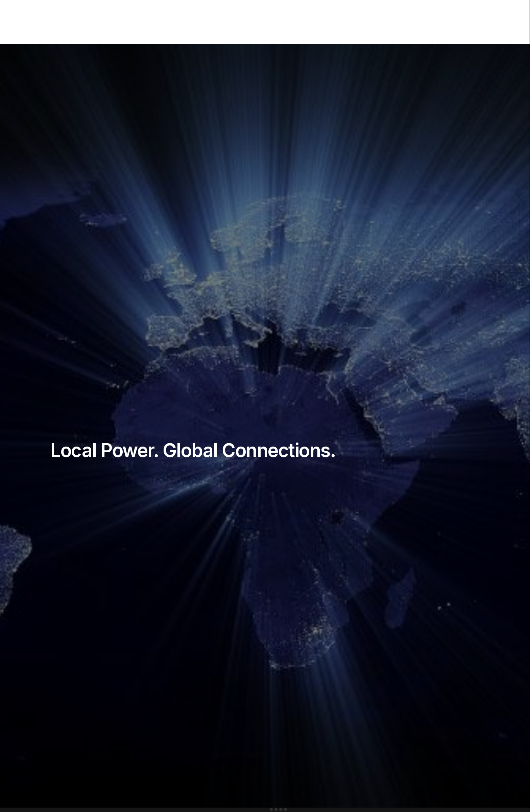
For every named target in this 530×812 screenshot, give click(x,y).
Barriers (321, 22)
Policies (349, 26)
